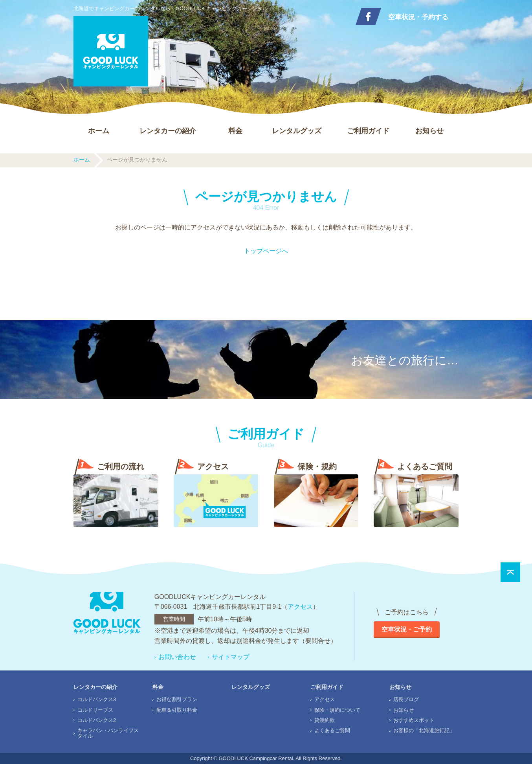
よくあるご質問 (332, 730)
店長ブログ (406, 699)
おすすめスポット (414, 720)
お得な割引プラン (177, 699)
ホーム (99, 131)
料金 (235, 131)
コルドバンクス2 (97, 720)
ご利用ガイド (368, 131)
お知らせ (429, 131)
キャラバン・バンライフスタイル (108, 733)
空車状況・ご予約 (407, 629)
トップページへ (266, 251)
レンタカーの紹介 (168, 131)
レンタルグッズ (297, 131)
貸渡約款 (325, 720)
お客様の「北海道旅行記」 (424, 730)
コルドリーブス (95, 710)
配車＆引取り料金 (177, 710)
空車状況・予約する (418, 17)
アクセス (300, 607)
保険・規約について (337, 710)
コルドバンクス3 (97, 699)
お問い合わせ (177, 657)
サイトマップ (231, 657)
